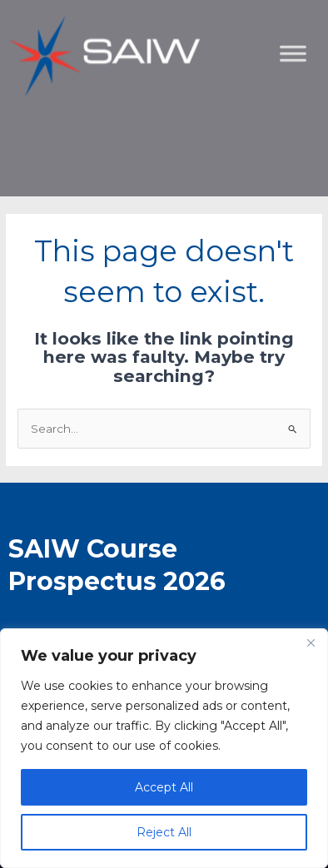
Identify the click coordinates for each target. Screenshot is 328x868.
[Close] (311, 642)
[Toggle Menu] (306, 138)
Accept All (164, 787)
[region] (164, 748)
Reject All (164, 832)
